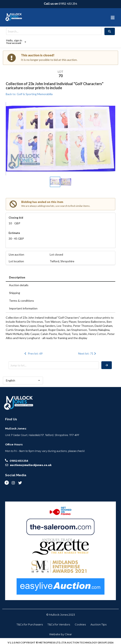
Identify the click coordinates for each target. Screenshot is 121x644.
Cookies (80, 624)
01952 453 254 (68, 4)
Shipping (15, 293)
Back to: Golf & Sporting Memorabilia (29, 94)
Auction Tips (98, 624)
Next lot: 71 (88, 353)
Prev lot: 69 (33, 353)
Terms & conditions (21, 301)
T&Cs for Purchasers (30, 624)
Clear (68, 634)
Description (17, 277)
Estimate (14, 233)
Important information (23, 308)
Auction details (19, 285)
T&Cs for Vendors (59, 624)
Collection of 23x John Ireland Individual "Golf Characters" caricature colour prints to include (55, 86)
